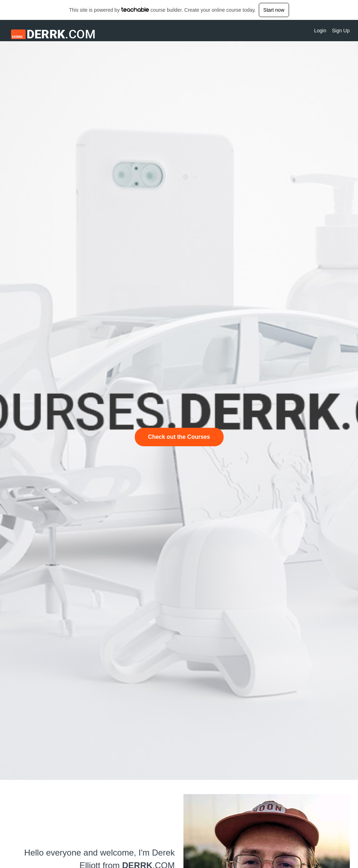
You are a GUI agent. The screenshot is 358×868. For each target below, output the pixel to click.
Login (320, 31)
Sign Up (341, 31)
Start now (274, 10)
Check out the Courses (179, 437)
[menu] (329, 31)
